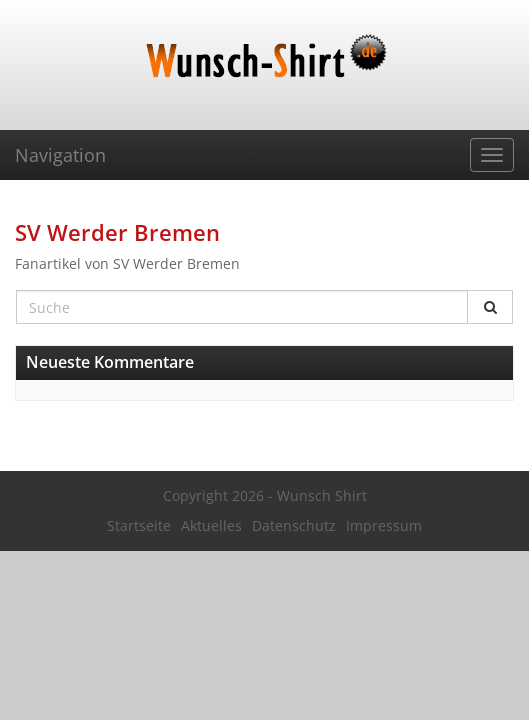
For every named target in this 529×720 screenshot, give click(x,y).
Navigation (60, 155)
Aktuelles (211, 525)
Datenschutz (294, 525)
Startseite (139, 525)
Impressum (384, 525)
